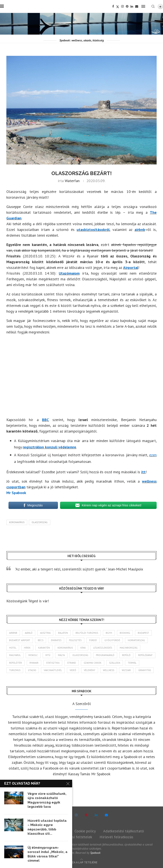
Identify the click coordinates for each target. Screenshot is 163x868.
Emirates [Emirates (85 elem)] (56, 640)
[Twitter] (118, 6)
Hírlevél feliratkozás (116, 837)
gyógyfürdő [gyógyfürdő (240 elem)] (112, 640)
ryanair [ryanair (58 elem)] (34, 663)
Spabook (95, 853)
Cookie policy (85, 831)
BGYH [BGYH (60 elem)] (109, 633)
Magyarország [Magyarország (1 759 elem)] (129, 648)
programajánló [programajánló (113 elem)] (105, 655)
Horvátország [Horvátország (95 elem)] (136, 640)
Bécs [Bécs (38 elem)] (41, 640)
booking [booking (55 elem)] (125, 633)
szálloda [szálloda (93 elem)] (115, 663)
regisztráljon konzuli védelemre (49, 447)
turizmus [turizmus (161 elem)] (15, 670)
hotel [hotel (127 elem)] (13, 648)
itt (143, 472)
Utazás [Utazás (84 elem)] (32, 670)
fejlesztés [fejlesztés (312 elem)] (75, 640)
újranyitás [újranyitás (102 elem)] (145, 670)
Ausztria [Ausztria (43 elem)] (45, 633)
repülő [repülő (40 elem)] (126, 655)
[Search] (153, 6)
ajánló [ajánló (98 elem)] (29, 633)
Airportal (131, 268)
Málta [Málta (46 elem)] (61, 655)
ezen (153, 455)
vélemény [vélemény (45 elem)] (90, 670)
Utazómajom (69, 273)
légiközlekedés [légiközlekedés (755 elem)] (103, 648)
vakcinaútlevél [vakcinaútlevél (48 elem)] (53, 670)
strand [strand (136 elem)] (72, 663)
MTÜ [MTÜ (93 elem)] (48, 655)
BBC (45, 420)
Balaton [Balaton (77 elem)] (63, 633)
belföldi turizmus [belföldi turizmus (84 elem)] (87, 633)
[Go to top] (82, 862)
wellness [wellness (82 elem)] (109, 670)
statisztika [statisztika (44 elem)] (53, 663)
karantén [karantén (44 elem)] (44, 648)
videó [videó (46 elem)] (73, 670)
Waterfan (72, 181)
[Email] (137, 6)
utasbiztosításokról (93, 230)
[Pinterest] (127, 6)
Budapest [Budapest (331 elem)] (143, 633)
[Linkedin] (132, 6)
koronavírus (17, 522)
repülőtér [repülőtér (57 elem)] (15, 663)
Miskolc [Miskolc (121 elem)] (33, 655)
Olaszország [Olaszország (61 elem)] (80, 655)
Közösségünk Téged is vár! (28, 601)
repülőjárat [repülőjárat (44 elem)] (145, 655)
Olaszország (40, 522)
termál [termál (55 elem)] (132, 663)
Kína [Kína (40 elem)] (83, 648)
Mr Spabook (16, 493)
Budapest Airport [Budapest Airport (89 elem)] (20, 640)
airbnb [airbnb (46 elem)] (13, 633)
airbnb (140, 230)
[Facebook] (113, 6)
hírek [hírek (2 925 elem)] (27, 648)
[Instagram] (122, 6)
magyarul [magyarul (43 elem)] (15, 655)
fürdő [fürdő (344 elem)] (93, 640)
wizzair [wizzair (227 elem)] (126, 670)
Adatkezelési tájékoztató (124, 831)
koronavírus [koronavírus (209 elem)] (65, 648)
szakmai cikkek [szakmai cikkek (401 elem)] (93, 663)
